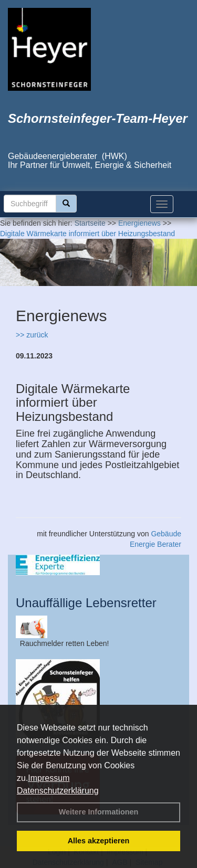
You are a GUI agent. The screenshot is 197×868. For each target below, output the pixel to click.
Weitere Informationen (99, 812)
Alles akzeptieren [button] (99, 841)
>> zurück (32, 335)
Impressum (49, 778)
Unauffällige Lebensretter (86, 603)
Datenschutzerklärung (58, 791)
